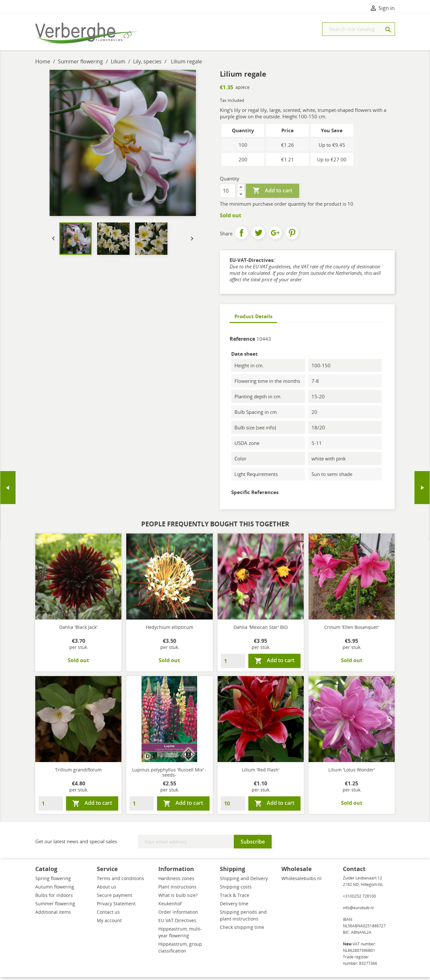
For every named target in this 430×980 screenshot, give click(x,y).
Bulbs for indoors (54, 898)
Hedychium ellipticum (170, 630)
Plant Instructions (177, 890)
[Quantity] (228, 194)
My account (109, 923)
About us (107, 890)
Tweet (258, 236)
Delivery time (234, 906)
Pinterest (292, 236)
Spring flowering (53, 881)
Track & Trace (235, 898)
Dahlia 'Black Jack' (78, 630)
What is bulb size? (178, 898)
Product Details (253, 319)
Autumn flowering (55, 890)
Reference (242, 342)
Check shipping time (242, 930)
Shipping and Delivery (244, 881)
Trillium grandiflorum (78, 773)
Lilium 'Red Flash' (261, 773)
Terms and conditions (120, 881)
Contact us (108, 915)
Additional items (53, 915)
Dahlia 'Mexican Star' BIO (261, 630)
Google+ (275, 236)
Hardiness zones (176, 881)
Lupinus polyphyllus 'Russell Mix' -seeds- (169, 775)
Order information (178, 915)
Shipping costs (236, 890)
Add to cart (272, 194)
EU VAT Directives (177, 923)
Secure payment (114, 898)
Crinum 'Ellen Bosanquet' (351, 630)
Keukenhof (170, 906)
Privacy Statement (116, 906)
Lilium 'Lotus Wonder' (352, 773)
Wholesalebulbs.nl (301, 881)
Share (242, 236)
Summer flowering (55, 906)
